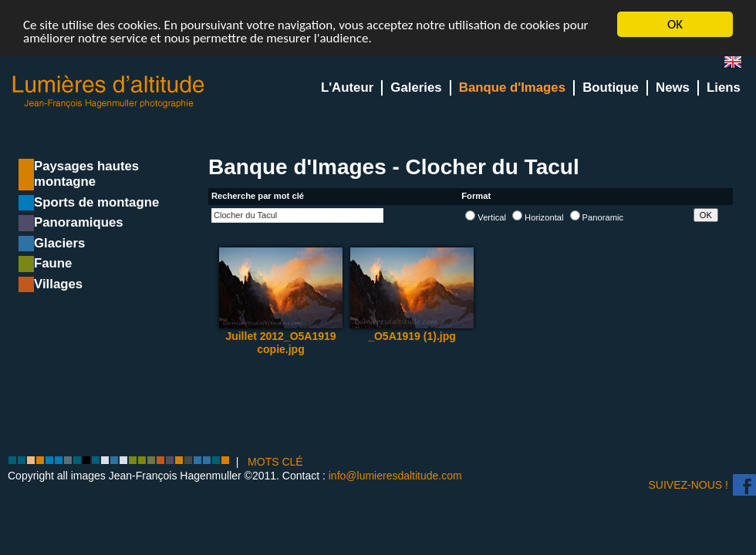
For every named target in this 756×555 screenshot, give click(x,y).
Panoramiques (79, 222)
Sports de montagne (96, 202)
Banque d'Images (512, 87)
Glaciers (59, 243)
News (673, 87)
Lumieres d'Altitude (109, 92)
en (739, 65)
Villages (58, 284)
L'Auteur (347, 87)
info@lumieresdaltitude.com (395, 476)
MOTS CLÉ (275, 462)
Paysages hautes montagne (86, 174)
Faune (53, 263)
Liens (724, 87)
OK (675, 24)
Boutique (611, 87)
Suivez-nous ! (688, 485)
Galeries (416, 87)
